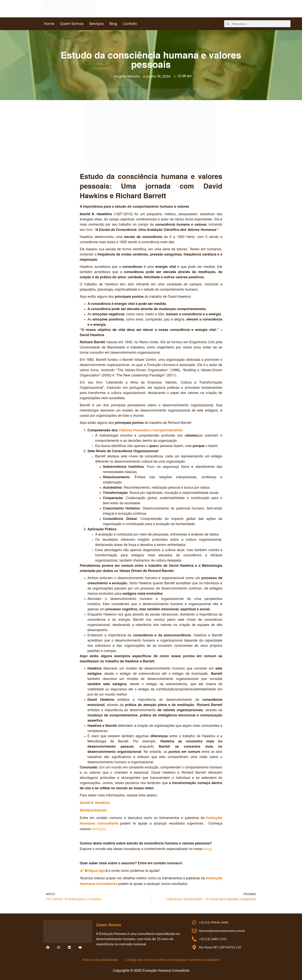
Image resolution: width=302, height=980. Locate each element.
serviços (99, 829)
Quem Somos (72, 24)
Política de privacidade (100, 960)
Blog (113, 24)
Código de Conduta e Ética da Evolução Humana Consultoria (173, 960)
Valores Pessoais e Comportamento (151, 430)
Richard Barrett (93, 810)
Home (49, 24)
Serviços (97, 24)
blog (208, 849)
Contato (130, 24)
